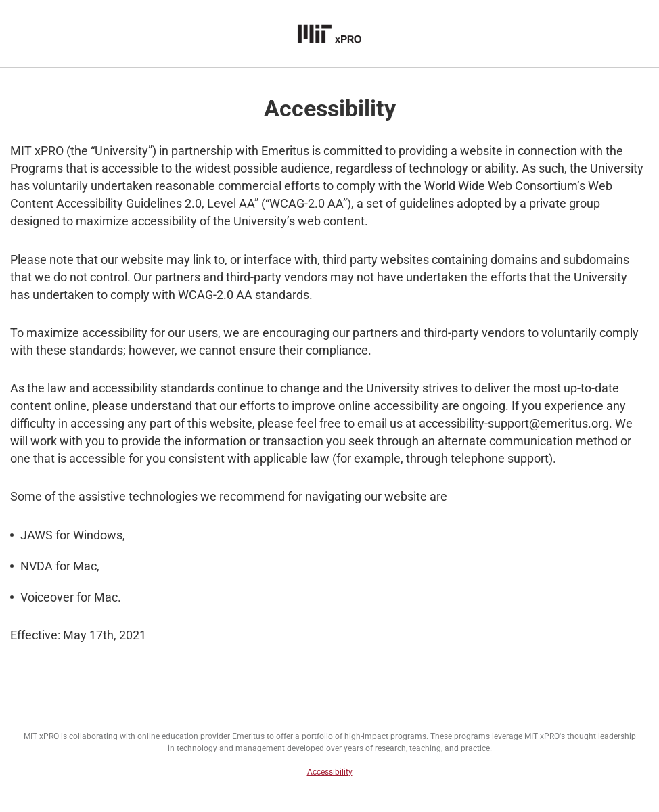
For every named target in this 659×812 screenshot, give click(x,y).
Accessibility (330, 772)
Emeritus (248, 736)
